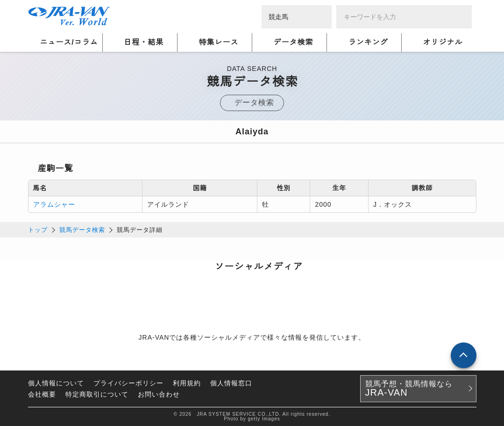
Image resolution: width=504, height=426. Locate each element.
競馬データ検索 (82, 230)
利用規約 (187, 383)
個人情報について (56, 383)
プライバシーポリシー (128, 383)
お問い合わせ (159, 394)
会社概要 (42, 394)
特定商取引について (97, 394)
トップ (38, 230)
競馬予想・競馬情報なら (409, 389)
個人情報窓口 (231, 383)
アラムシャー (54, 204)
